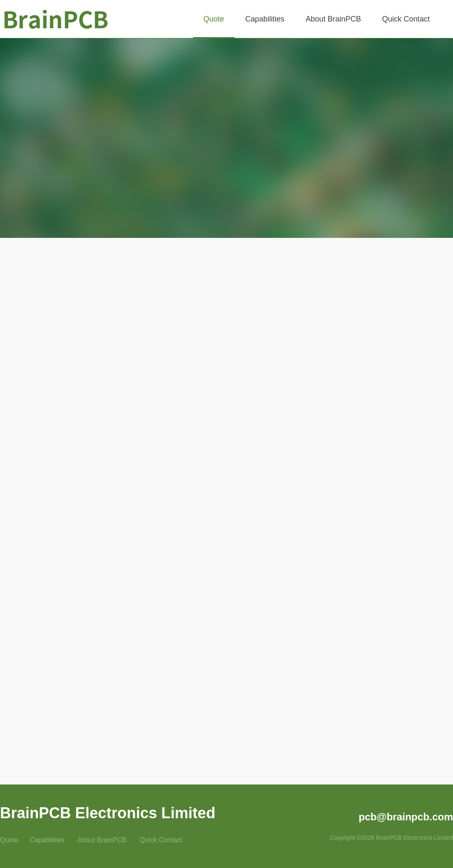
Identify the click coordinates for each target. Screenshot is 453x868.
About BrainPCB (102, 840)
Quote (10, 840)
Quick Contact (161, 840)
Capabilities (47, 840)
